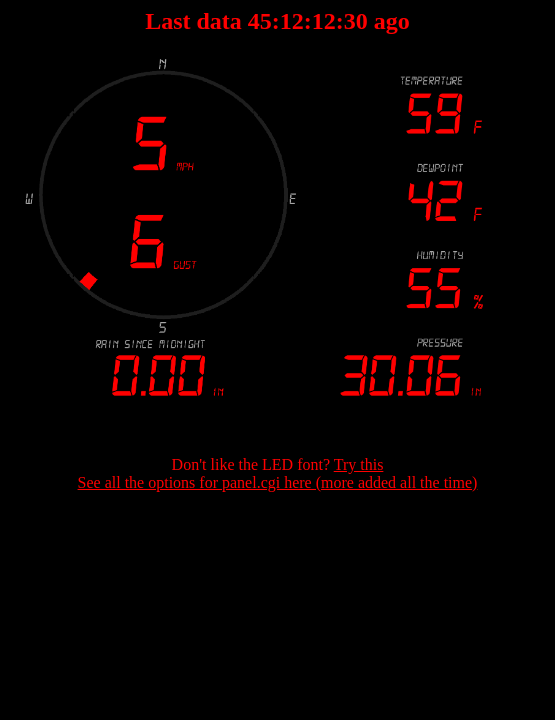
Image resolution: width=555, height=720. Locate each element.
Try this (359, 464)
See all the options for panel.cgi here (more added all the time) (278, 482)
